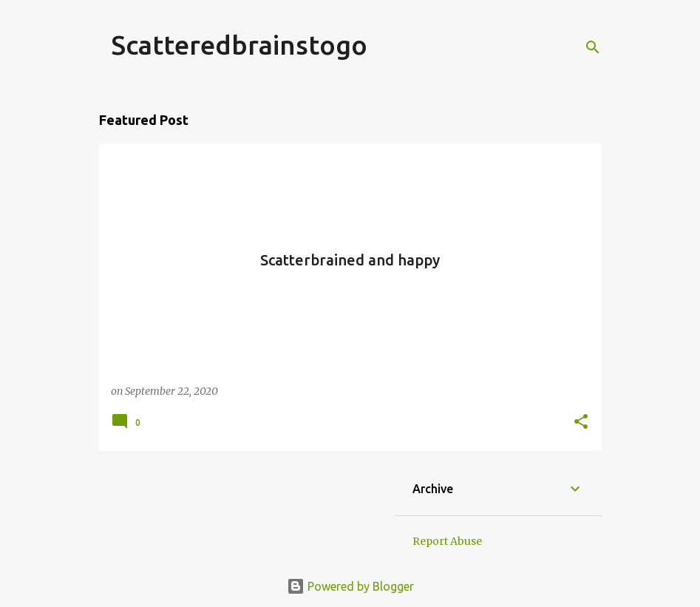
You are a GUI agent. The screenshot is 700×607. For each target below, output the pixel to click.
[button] (581, 423)
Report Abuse (447, 541)
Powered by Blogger (350, 586)
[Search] (593, 47)
